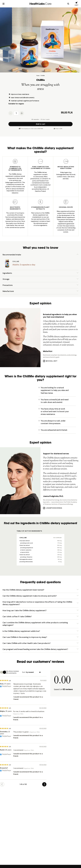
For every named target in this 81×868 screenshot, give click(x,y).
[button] (77, 4)
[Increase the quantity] (22, 113)
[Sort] (33, 673)
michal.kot (50, 361)
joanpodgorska (53, 508)
